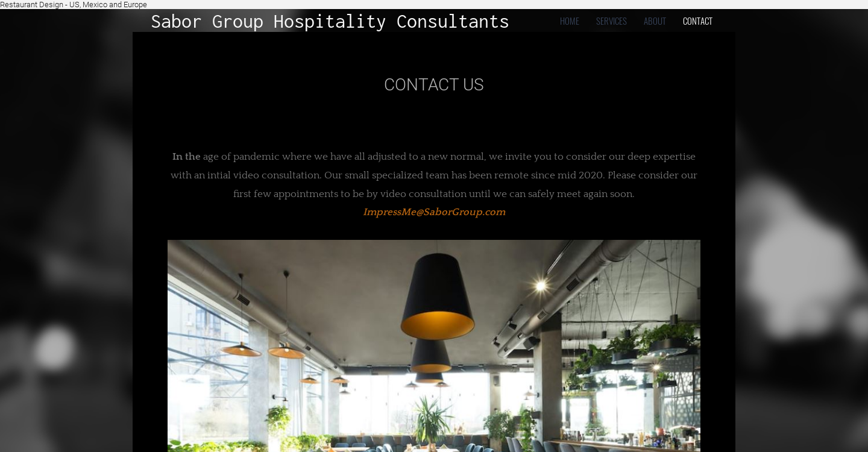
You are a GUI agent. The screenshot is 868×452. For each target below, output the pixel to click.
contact (698, 20)
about (655, 20)
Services (612, 20)
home (570, 20)
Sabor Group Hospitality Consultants (330, 21)
